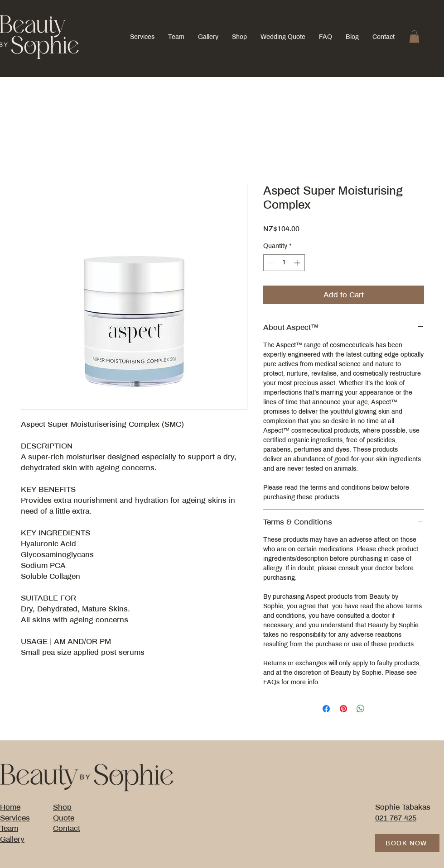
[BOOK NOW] (407, 843)
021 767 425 (396, 818)
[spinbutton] (284, 263)
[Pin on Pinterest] (343, 709)
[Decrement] (270, 263)
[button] (414, 36)
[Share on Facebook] (326, 709)
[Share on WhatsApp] (361, 709)
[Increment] (298, 263)
